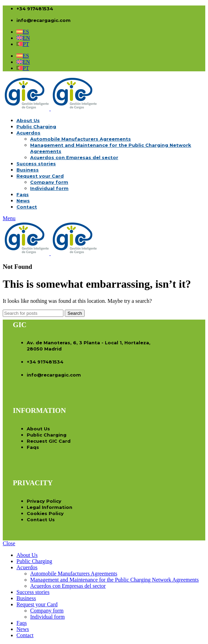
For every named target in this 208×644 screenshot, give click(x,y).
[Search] (33, 313)
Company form (49, 182)
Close (9, 543)
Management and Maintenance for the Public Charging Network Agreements (114, 580)
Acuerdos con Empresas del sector (74, 157)
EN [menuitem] (26, 38)
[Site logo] (27, 109)
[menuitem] (23, 32)
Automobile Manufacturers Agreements (81, 139)
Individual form (49, 188)
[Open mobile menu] (9, 218)
